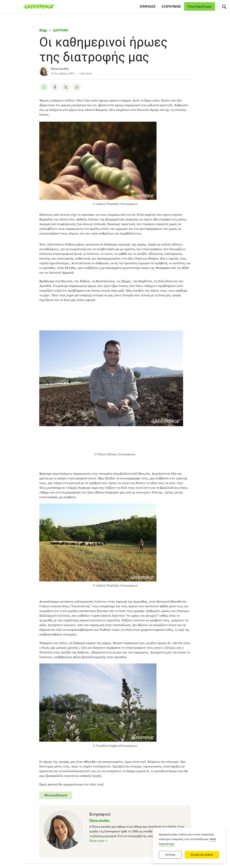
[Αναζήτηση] (224, 7)
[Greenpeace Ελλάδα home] (38, 7)
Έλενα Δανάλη (60, 69)
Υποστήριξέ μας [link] (200, 6)
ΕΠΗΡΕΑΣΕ (148, 7)
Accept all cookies (202, 855)
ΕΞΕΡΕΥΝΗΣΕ (171, 7)
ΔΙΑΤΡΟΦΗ (61, 31)
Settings (170, 855)
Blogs (43, 31)
